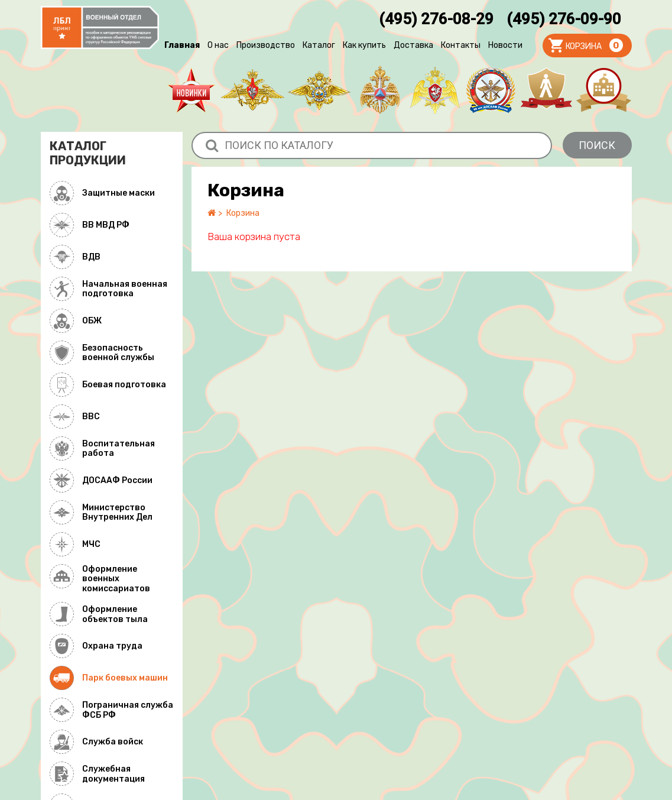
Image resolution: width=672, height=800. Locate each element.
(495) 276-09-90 (564, 19)
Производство (266, 45)
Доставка (413, 45)
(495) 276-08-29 (436, 19)
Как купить (364, 45)
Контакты (461, 45)
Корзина (243, 213)
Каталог (319, 45)
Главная (182, 45)
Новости (505, 45)
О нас (218, 45)
